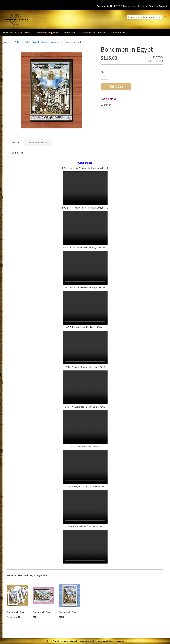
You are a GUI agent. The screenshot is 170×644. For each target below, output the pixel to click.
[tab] (16, 143)
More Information (38, 143)
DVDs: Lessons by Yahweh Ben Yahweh (42, 42)
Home (5, 42)
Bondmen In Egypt (16, 612)
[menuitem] (6, 33)
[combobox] (144, 17)
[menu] (85, 33)
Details (16, 143)
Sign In (141, 6)
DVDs (16, 42)
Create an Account (158, 6)
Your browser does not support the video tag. (85, 188)
